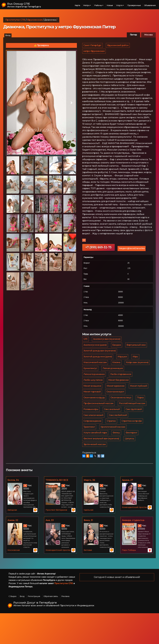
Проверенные (134, 5)
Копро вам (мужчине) (95, 377)
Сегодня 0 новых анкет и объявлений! (117, 608)
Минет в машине (119, 398)
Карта (77, 5)
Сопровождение (93, 447)
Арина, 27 (127, 511)
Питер (133, 35)
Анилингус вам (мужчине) (107, 342)
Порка (114, 419)
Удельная (88, 541)
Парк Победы (129, 581)
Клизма (117, 370)
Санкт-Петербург (93, 46)
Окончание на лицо (94, 419)
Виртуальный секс (137, 349)
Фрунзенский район (118, 46)
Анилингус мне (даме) (95, 349)
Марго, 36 (89, 511)
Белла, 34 (13, 511)
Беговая (88, 581)
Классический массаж (95, 370)
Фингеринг (132, 461)
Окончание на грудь (118, 412)
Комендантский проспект (135, 538)
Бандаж (117, 349)
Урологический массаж (113, 454)
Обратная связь (51, 627)
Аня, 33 (50, 551)
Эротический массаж (95, 475)
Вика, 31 (88, 551)
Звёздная (12, 541)
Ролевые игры (91, 433)
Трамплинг (89, 454)
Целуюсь (130, 468)
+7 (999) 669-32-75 (98, 250)
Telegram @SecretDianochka (132, 251)
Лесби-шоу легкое (120, 391)
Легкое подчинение (120, 384)
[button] (11, 103)
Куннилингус (119, 377)
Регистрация (34, 627)
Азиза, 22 (13, 551)
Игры (136, 363)
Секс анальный (112, 433)
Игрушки (123, 363)
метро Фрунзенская (94, 53)
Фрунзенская (35, 20)
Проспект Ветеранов (56, 541)
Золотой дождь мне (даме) (98, 363)
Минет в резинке (92, 405)
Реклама (65, 627)
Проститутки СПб (15, 20)
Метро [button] (86, 5)
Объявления (150, 5)
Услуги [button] (119, 5)
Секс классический (94, 440)
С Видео (12, 627)
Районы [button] (98, 5)
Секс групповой (134, 433)
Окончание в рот (92, 412)
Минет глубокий (116, 405)
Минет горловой (139, 405)
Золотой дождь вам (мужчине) (100, 356)
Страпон (112, 447)
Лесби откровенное (94, 391)
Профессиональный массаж (99, 426)
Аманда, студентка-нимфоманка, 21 (133, 551)
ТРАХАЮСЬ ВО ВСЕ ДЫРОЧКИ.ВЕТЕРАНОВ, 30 (60, 511)
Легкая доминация (94, 384)
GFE (86, 342)
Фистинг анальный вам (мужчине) (101, 468)
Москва (148, 35)
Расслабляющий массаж (132, 426)
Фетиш (117, 461)
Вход (8, 35)
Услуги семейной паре (95, 461)
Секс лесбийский (118, 440)
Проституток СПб (64, 614)
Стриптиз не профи (132, 447)
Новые (110, 5)
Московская (14, 581)
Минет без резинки (94, 398)
